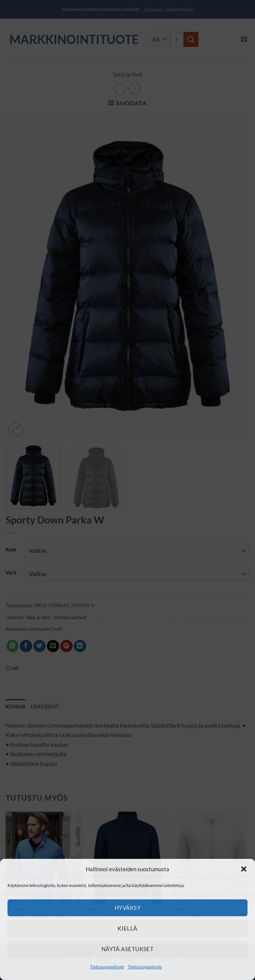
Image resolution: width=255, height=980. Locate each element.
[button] (244, 869)
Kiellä (128, 928)
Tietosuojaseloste (107, 967)
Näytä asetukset (128, 949)
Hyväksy (128, 908)
